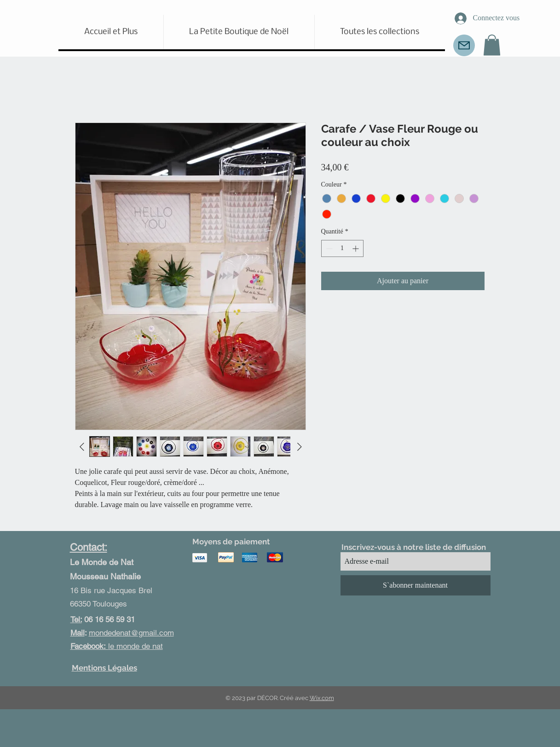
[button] (492, 45)
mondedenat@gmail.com (131, 633)
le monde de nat (136, 646)
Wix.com (322, 698)
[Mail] (464, 45)
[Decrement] (328, 248)
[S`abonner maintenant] (416, 585)
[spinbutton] (342, 248)
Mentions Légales (104, 668)
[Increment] (356, 248)
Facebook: (89, 646)
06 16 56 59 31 (103, 619)
